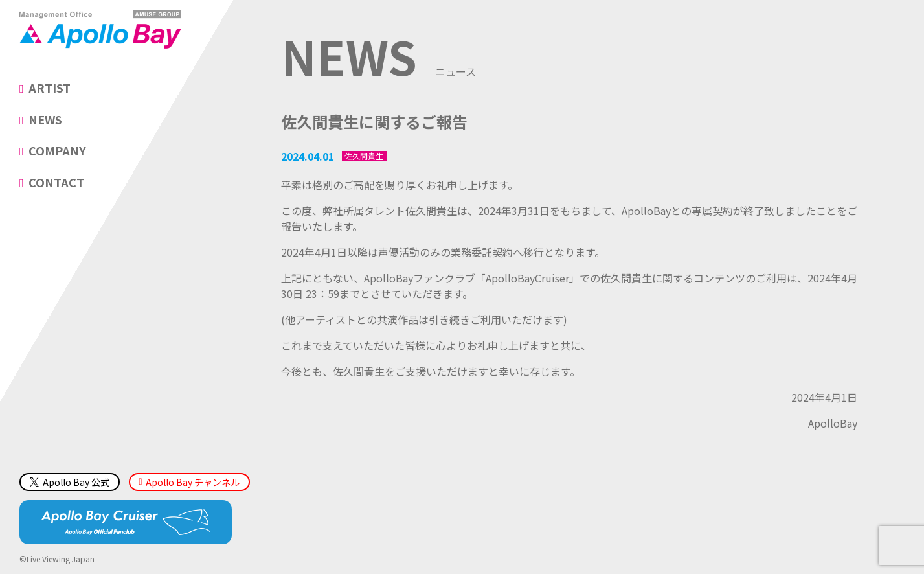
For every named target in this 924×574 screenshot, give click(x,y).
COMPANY (57, 150)
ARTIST (50, 87)
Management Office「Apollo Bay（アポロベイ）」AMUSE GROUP (100, 29)
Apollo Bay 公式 (70, 482)
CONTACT (56, 182)
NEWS (45, 119)
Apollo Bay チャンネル (193, 482)
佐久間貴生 (364, 156)
